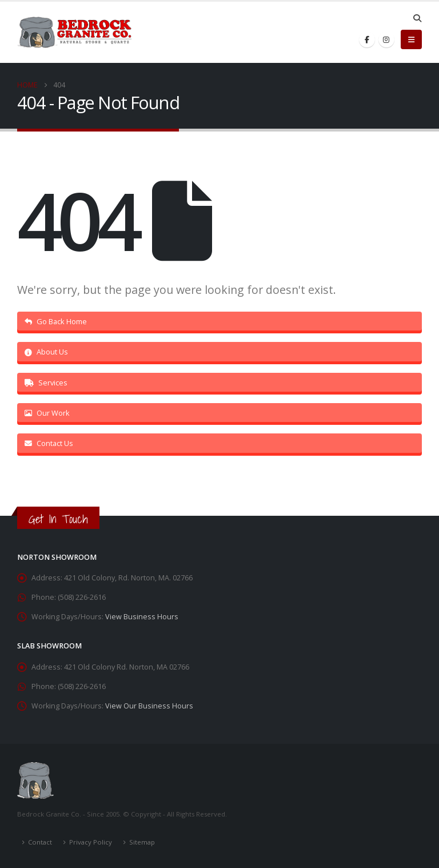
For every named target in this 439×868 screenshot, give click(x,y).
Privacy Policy (91, 842)
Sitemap (142, 842)
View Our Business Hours (149, 706)
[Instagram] (386, 39)
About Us (46, 352)
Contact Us (49, 443)
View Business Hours (142, 617)
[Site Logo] (74, 33)
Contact (40, 842)
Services (46, 383)
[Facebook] (367, 39)
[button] (417, 18)
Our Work (47, 413)
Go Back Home (56, 321)
